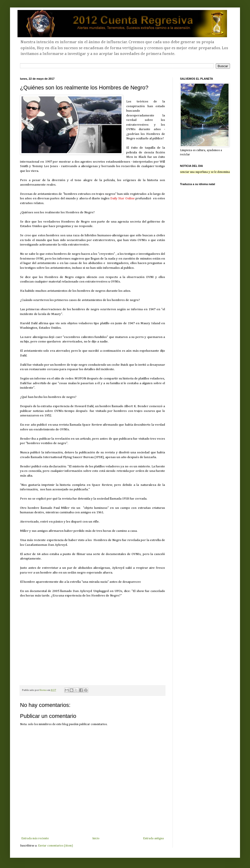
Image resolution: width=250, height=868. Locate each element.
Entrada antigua (153, 839)
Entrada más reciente (35, 839)
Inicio (96, 839)
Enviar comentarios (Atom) (55, 846)
